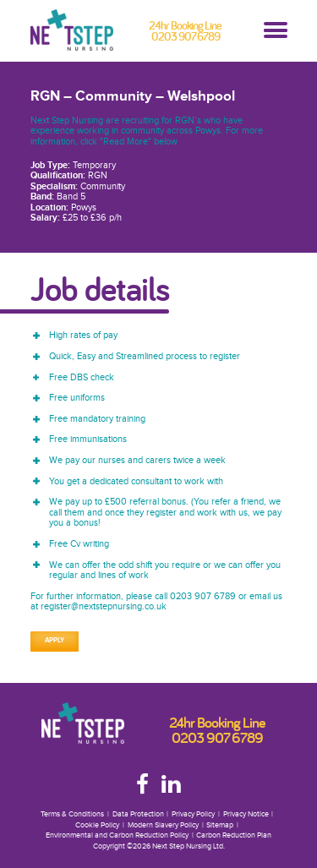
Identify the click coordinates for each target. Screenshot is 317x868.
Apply (55, 641)
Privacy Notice (246, 814)
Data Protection (138, 814)
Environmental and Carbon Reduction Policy (117, 835)
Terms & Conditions (72, 814)
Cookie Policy (97, 825)
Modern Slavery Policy (163, 825)
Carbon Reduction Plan (234, 835)
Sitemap (220, 825)
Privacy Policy (193, 814)
